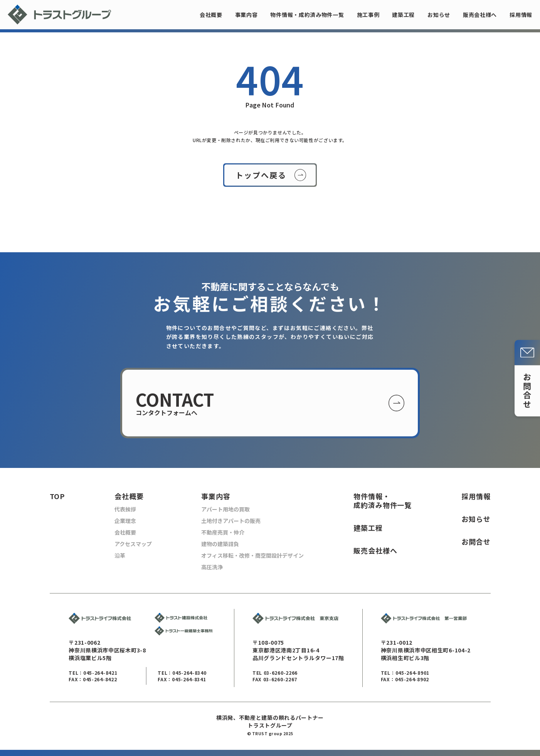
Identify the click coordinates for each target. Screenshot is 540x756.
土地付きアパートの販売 (231, 521)
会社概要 (211, 15)
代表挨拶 (125, 509)
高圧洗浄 (212, 567)
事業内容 (246, 15)
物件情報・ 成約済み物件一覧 (383, 501)
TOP (57, 496)
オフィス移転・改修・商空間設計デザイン (252, 555)
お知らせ (439, 15)
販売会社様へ (480, 15)
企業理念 (125, 521)
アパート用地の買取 (225, 509)
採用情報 (521, 15)
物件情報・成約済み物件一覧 (307, 15)
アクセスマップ (133, 544)
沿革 (120, 555)
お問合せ (476, 542)
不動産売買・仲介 (223, 532)
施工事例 (368, 15)
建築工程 (403, 15)
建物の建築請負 (220, 544)
